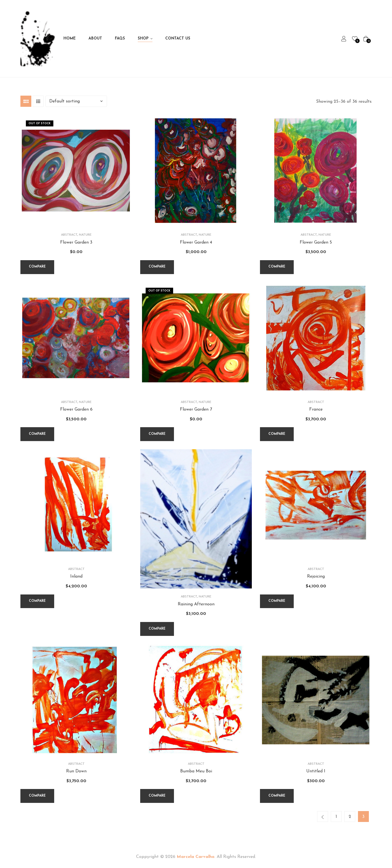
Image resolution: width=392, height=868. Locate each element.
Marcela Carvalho (196, 857)
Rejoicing (316, 576)
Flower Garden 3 (76, 242)
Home (70, 39)
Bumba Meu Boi (196, 771)
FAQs (120, 39)
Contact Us (178, 39)
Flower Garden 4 (196, 242)
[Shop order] (76, 101)
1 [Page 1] (336, 817)
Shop (143, 39)
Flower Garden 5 (316, 242)
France (316, 409)
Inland (76, 576)
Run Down (76, 771)
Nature (85, 235)
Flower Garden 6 (76, 409)
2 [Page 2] (350, 817)
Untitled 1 (316, 771)
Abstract (69, 235)
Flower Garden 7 (196, 409)
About (95, 39)
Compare (37, 267)
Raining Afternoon (196, 604)
